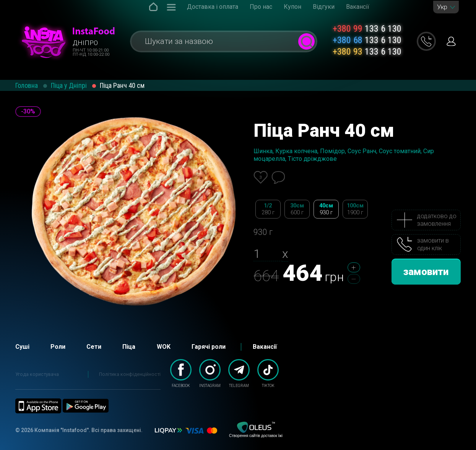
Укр (442, 7)
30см (297, 209)
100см (355, 209)
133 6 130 (367, 29)
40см (326, 209)
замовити (426, 272)
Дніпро (85, 43)
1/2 (268, 209)
